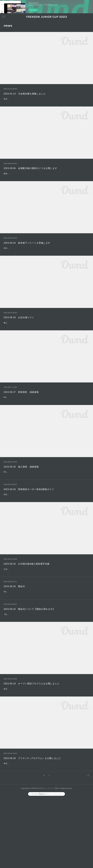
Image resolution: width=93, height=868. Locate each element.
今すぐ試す (33, 10)
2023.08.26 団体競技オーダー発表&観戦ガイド (29, 526)
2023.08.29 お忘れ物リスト (19, 336)
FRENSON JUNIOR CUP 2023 (47, 17)
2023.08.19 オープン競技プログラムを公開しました (32, 741)
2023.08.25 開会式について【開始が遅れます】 (29, 664)
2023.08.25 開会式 (14, 635)
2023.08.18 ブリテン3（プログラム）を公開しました (32, 822)
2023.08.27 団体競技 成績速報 (21, 416)
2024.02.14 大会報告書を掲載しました (25, 94)
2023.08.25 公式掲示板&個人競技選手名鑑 (27, 606)
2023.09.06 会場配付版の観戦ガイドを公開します (30, 174)
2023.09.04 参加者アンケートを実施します (27, 255)
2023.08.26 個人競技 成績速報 (21, 497)
